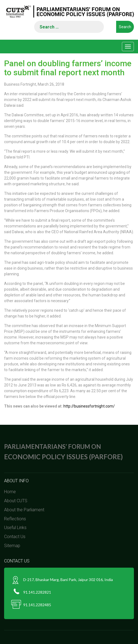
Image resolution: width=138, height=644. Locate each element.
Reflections (15, 519)
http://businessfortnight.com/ (89, 406)
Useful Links (15, 528)
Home (10, 492)
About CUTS (16, 501)
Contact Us (15, 537)
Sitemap (12, 546)
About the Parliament (24, 510)
